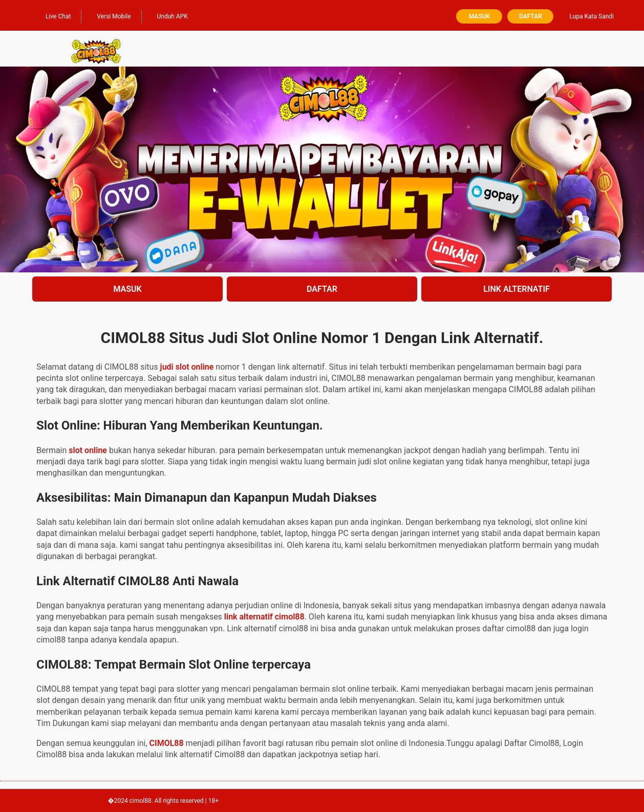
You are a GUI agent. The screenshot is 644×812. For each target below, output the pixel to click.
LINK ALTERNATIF (517, 289)
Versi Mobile (109, 15)
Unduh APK (167, 15)
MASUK (127, 289)
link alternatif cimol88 (264, 617)
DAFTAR (322, 289)
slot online (88, 450)
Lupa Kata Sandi (592, 16)
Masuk (479, 16)
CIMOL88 (167, 743)
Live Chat (53, 15)
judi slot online (187, 367)
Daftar (531, 16)
